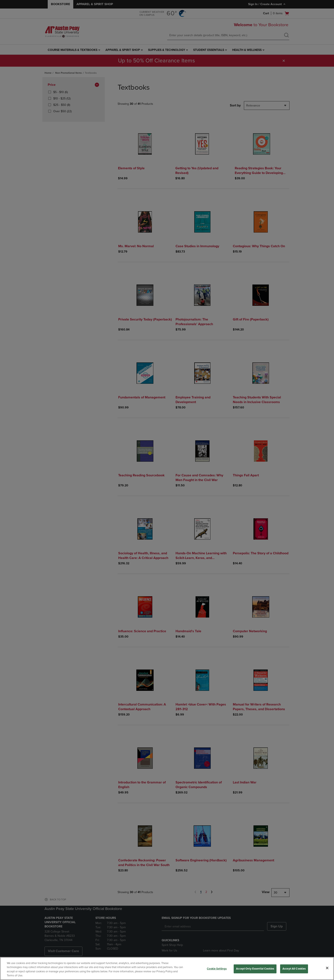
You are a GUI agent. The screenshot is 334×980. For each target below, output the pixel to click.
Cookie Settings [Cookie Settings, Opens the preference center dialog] (217, 969)
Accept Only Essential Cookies (255, 969)
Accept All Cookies (294, 969)
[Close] (327, 968)
